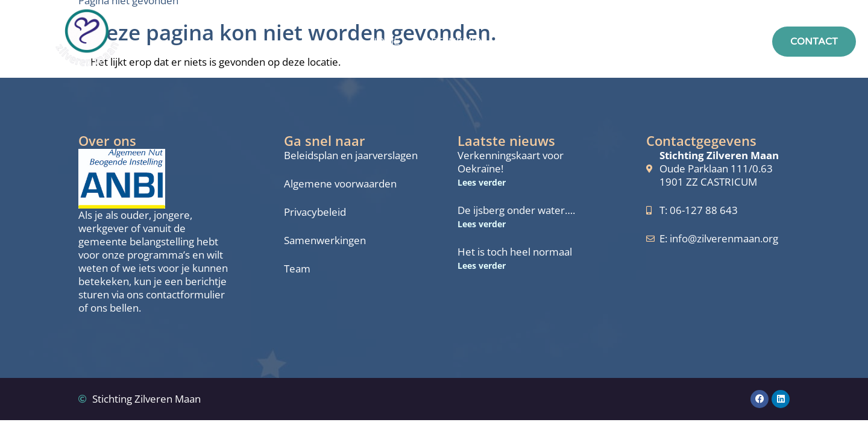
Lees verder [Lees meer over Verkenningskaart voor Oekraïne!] (482, 182)
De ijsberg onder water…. (516, 210)
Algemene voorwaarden (340, 184)
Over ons (603, 42)
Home (385, 42)
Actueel (675, 42)
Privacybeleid (315, 212)
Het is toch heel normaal (515, 252)
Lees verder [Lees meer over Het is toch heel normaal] (482, 266)
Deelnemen (454, 42)
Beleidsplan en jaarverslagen (351, 156)
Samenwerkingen (325, 241)
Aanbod (531, 42)
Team (297, 269)
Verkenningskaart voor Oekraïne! (511, 162)
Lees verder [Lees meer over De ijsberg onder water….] (482, 224)
